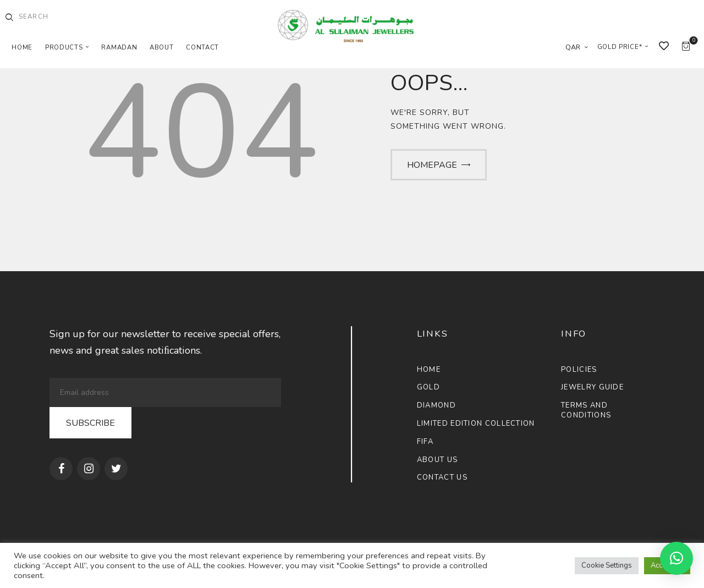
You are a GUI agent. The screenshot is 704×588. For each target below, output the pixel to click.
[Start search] (9, 18)
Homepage (432, 165)
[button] (676, 558)
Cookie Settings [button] (607, 565)
